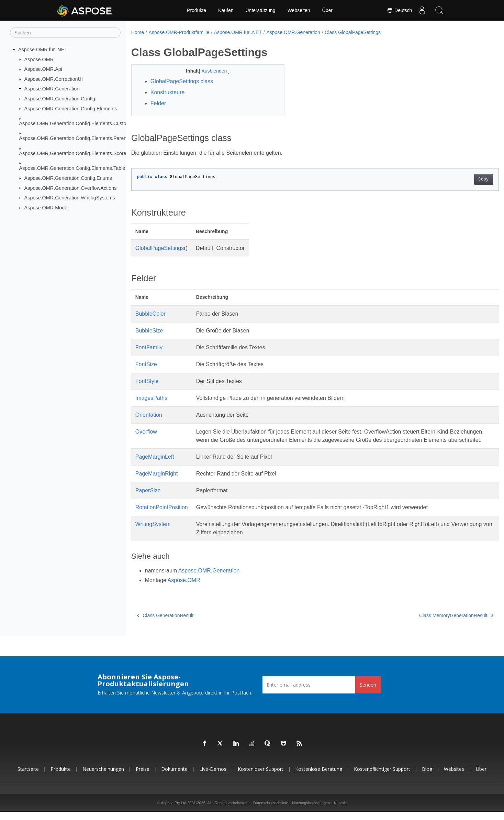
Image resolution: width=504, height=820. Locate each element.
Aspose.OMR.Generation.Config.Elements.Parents (75, 138)
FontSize (146, 364)
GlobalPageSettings (160, 248)
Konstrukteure (168, 92)
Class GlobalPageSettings (353, 32)
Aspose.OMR (39, 59)
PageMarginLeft (155, 465)
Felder (158, 103)
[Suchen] (65, 33)
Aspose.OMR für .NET (43, 50)
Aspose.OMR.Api (43, 69)
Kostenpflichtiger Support (382, 777)
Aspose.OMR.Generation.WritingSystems (70, 198)
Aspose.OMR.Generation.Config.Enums (68, 178)
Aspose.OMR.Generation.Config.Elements (71, 108)
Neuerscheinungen (103, 777)
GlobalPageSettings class (182, 81)
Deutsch (399, 10)
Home (138, 32)
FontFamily (149, 347)
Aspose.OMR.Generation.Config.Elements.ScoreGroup (80, 153)
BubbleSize (149, 331)
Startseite (28, 777)
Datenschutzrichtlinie (271, 811)
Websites (454, 777)
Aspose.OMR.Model (47, 208)
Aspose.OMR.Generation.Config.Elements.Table (72, 168)
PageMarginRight (157, 482)
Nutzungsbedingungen (311, 811)
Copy (458, 179)
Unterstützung (260, 10)
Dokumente (174, 777)
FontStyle (147, 381)
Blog (427, 777)
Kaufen (226, 10)
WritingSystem (153, 532)
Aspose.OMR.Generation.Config (60, 99)
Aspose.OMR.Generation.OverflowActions (71, 188)
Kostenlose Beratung (319, 777)
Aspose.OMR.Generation (52, 89)
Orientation (149, 415)
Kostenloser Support (261, 777)
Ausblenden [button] (210, 71)
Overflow (146, 432)
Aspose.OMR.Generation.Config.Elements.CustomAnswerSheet (90, 123)
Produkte (197, 10)
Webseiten (299, 10)
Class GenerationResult (165, 624)
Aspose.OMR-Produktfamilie (179, 32)
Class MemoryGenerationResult (431, 624)
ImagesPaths (151, 398)
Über (327, 10)
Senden (368, 693)
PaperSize (148, 499)
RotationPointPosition (162, 516)
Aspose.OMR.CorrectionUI (54, 79)
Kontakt (340, 811)
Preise (143, 777)
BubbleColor (150, 314)
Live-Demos (213, 777)
